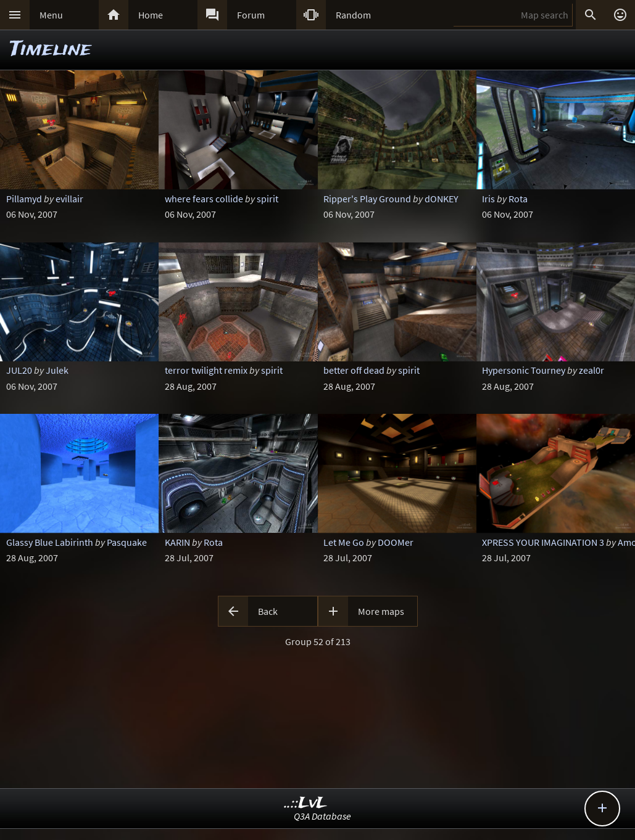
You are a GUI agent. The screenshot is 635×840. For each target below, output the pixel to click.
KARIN (177, 542)
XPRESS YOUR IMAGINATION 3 (543, 542)
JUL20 (19, 370)
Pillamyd (24, 199)
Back (268, 611)
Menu (51, 15)
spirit (268, 199)
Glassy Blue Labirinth (50, 542)
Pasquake (127, 542)
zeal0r (591, 370)
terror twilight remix (206, 370)
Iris (488, 199)
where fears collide (204, 199)
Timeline (51, 50)
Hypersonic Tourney (524, 370)
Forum (251, 15)
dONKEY (442, 199)
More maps (381, 611)
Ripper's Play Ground (367, 199)
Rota (518, 199)
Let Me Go (344, 542)
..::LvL (306, 803)
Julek (57, 370)
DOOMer (396, 542)
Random (353, 15)
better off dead (354, 370)
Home (151, 15)
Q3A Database (322, 816)
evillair (69, 199)
